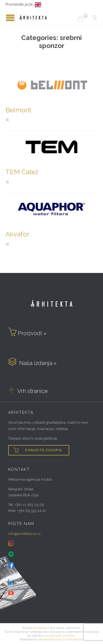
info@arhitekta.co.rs (24, 534)
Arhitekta (40, 628)
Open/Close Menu (5, 18)
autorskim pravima (61, 636)
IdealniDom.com (50, 639)
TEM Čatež (22, 172)
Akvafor (17, 234)
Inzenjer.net (74, 639)
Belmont (18, 110)
